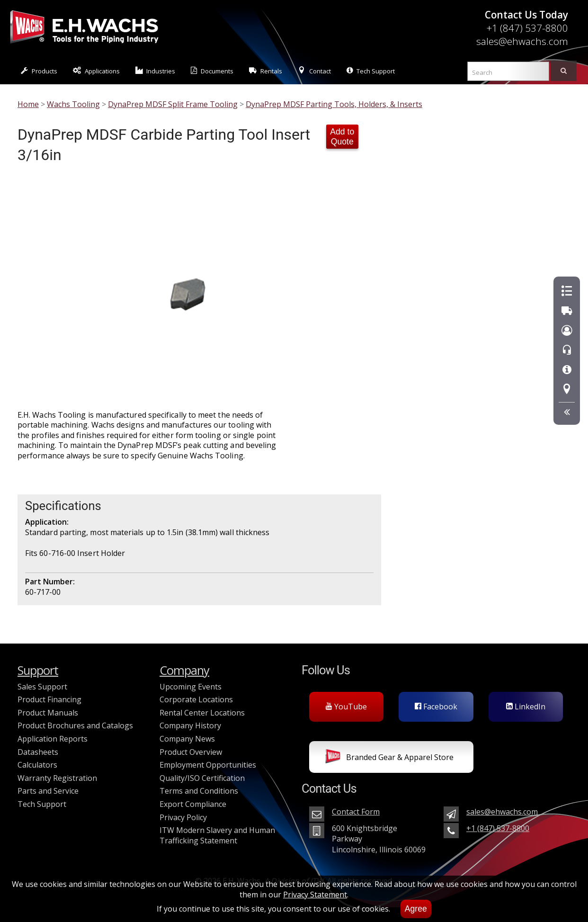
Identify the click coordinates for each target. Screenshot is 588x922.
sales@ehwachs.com (522, 41)
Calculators (37, 765)
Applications (96, 71)
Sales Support (42, 687)
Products (39, 71)
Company (184, 670)
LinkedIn (526, 707)
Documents (212, 71)
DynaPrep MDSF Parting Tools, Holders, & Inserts (334, 104)
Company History (190, 725)
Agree (416, 909)
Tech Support (371, 71)
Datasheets (38, 752)
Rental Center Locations (202, 713)
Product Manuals (48, 713)
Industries (156, 71)
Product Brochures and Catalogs (75, 725)
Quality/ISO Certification (202, 778)
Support (38, 670)
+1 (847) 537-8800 (527, 28)
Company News (187, 739)
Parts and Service (48, 791)
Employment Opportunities (208, 765)
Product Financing (49, 699)
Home (28, 104)
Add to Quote (342, 137)
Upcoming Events (191, 687)
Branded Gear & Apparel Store (389, 758)
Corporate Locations (196, 699)
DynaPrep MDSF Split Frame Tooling (173, 104)
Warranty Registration (57, 778)
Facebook (436, 707)
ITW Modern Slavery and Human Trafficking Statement (217, 835)
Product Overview (191, 752)
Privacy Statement (315, 895)
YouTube (346, 707)
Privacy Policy (183, 817)
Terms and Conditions (199, 791)
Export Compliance (193, 804)
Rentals (266, 71)
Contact (314, 71)
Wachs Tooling (73, 104)
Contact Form (356, 812)
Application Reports (53, 739)
